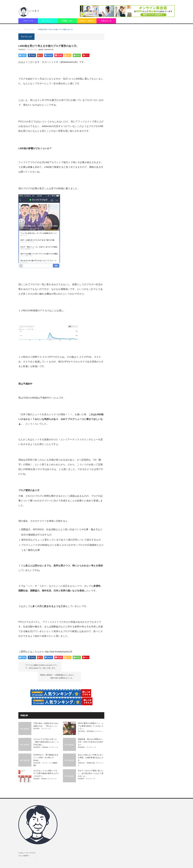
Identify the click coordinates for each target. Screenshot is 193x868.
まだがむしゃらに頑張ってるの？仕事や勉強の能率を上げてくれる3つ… (46, 763)
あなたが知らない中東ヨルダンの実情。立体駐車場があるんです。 (91, 748)
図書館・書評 (67, 21)
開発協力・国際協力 (87, 21)
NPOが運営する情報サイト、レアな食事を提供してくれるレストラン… (91, 716)
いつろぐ (31, 863)
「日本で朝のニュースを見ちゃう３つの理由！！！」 (46, 414)
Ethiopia (45, 737)
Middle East (91, 753)
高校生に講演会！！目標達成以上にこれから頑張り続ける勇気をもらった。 (80, 667)
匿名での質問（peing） (157, 863)
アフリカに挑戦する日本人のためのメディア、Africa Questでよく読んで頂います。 (42, 667)
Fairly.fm (172, 863)
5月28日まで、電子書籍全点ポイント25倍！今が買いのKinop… (46, 748)
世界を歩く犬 (106, 21)
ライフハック (32, 50)
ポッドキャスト (48, 21)
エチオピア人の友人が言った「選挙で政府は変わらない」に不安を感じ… (46, 732)
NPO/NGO (90, 722)
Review (44, 769)
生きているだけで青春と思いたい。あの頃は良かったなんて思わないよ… (91, 763)
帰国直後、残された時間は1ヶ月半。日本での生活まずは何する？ (91, 732)
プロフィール (28, 21)
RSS (36, 853)
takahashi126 (49, 50)
